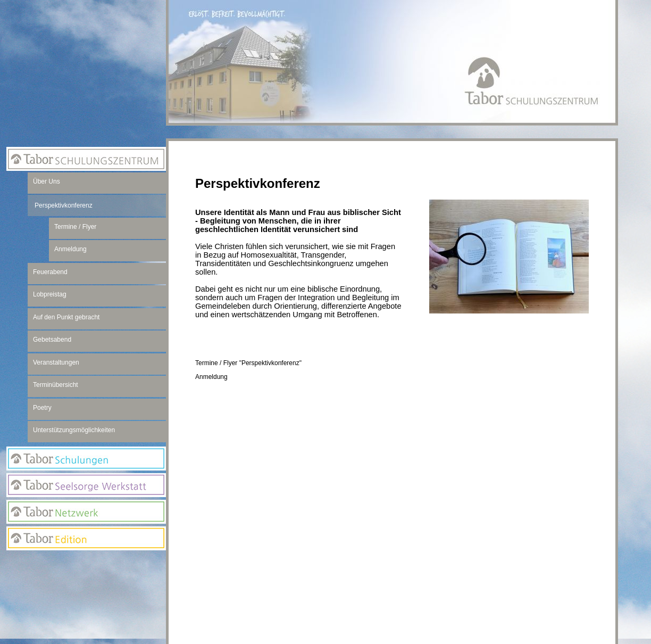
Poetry (42, 408)
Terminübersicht (56, 385)
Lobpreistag (50, 294)
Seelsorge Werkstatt (86, 485)
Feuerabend (50, 272)
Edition (86, 538)
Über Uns (47, 181)
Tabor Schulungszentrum (86, 159)
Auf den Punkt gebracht (66, 317)
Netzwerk (86, 512)
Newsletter (86, 585)
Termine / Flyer (75, 227)
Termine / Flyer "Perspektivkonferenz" (248, 363)
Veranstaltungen (56, 362)
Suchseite (86, 606)
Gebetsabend (52, 340)
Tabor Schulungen (86, 459)
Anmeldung (211, 377)
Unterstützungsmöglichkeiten (74, 430)
